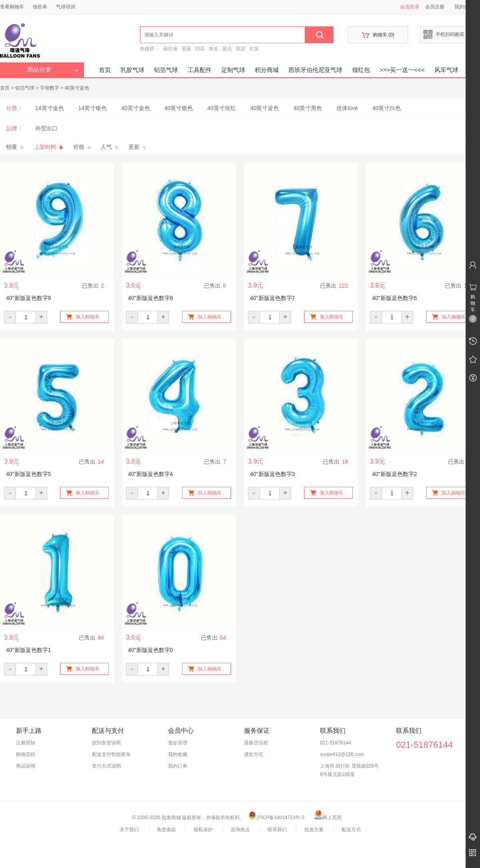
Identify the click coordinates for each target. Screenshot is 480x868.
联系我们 (277, 830)
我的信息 (467, 7)
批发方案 (314, 830)
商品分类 (53, 70)
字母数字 (50, 88)
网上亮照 (328, 818)
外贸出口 (46, 128)
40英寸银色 (179, 108)
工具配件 (200, 70)
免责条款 (166, 830)
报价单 (40, 7)
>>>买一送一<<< (402, 70)
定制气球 (233, 70)
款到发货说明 (106, 743)
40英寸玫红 (222, 108)
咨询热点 (240, 830)
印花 (200, 49)
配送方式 (351, 830)
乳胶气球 (132, 70)
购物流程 (26, 754)
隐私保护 (203, 830)
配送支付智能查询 (111, 754)
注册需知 (26, 743)
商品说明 (26, 766)
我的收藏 (178, 754)
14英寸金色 (50, 108)
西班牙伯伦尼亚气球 (315, 70)
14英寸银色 (93, 108)
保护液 (170, 49)
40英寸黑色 (308, 108)
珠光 (214, 49)
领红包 (361, 70)
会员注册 (435, 7)
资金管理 (178, 743)
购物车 (378, 35)
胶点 (227, 49)
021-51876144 (335, 743)
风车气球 (446, 70)
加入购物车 (88, 317)
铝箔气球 (166, 70)
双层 (241, 49)
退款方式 (254, 754)
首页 (105, 70)
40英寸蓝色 (77, 88)
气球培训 (66, 7)
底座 (186, 49)
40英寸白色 (387, 108)
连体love (347, 108)
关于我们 (129, 830)
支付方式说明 (106, 766)
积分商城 (267, 70)
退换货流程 (256, 743)
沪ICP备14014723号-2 (276, 818)
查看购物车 (12, 7)
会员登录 (410, 7)
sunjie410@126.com (342, 754)
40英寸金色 (136, 108)
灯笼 (254, 49)
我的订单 (178, 766)
